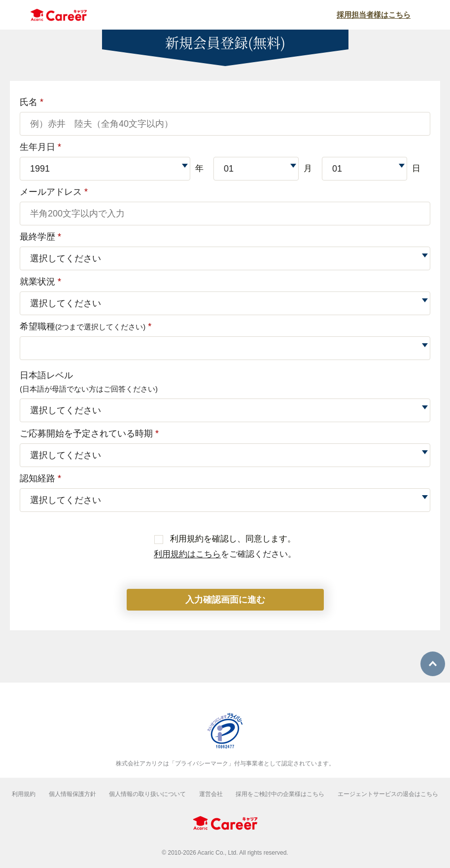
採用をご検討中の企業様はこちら (280, 794)
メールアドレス (54, 192)
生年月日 (40, 147)
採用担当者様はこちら (374, 15)
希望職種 (86, 326)
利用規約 (24, 794)
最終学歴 (40, 237)
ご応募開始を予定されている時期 (89, 434)
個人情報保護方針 (72, 794)
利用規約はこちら (187, 554)
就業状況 (40, 282)
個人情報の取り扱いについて (147, 794)
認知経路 (40, 478)
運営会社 (211, 794)
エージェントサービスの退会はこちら (388, 794)
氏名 (32, 102)
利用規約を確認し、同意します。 (225, 539)
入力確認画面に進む (225, 600)
